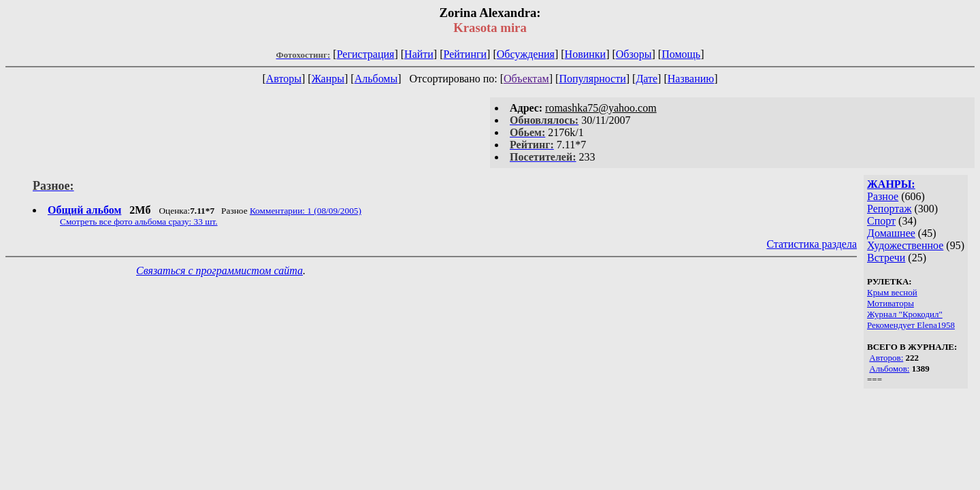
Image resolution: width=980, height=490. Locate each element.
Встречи (886, 258)
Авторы (284, 79)
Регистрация (366, 54)
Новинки (586, 54)
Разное (883, 196)
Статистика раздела (812, 244)
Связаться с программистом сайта (219, 271)
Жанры (328, 79)
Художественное (905, 245)
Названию (691, 79)
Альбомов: (889, 369)
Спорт (881, 221)
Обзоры (634, 54)
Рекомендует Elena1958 (911, 325)
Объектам (526, 79)
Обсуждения (526, 54)
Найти (419, 54)
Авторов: (886, 358)
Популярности (592, 79)
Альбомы (376, 79)
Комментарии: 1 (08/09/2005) (306, 211)
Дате (647, 79)
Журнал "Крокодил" (905, 314)
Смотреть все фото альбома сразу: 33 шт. (139, 222)
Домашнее (891, 233)
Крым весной (892, 292)
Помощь (681, 54)
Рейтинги (465, 54)
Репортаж (889, 209)
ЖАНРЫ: (891, 184)
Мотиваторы (891, 303)
